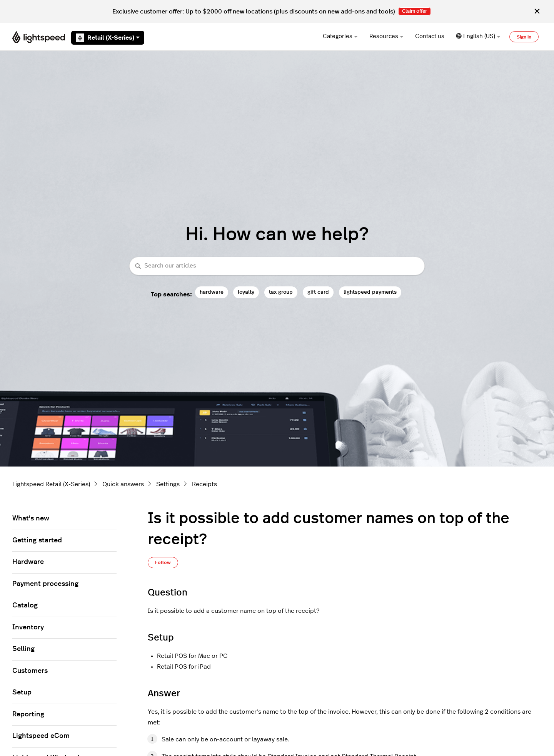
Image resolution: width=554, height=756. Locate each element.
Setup (22, 692)
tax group (281, 292)
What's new (31, 518)
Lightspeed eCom (41, 736)
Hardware (28, 562)
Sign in (524, 37)
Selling (23, 649)
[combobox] (277, 266)
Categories (340, 36)
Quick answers (123, 484)
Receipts (204, 484)
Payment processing (45, 584)
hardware (212, 292)
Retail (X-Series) (108, 38)
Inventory (28, 627)
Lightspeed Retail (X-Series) (51, 484)
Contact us (430, 36)
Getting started (37, 540)
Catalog (25, 605)
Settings (168, 484)
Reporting (28, 714)
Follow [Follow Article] (163, 562)
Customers (30, 671)
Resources (386, 36)
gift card (318, 292)
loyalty (246, 292)
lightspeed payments (370, 292)
